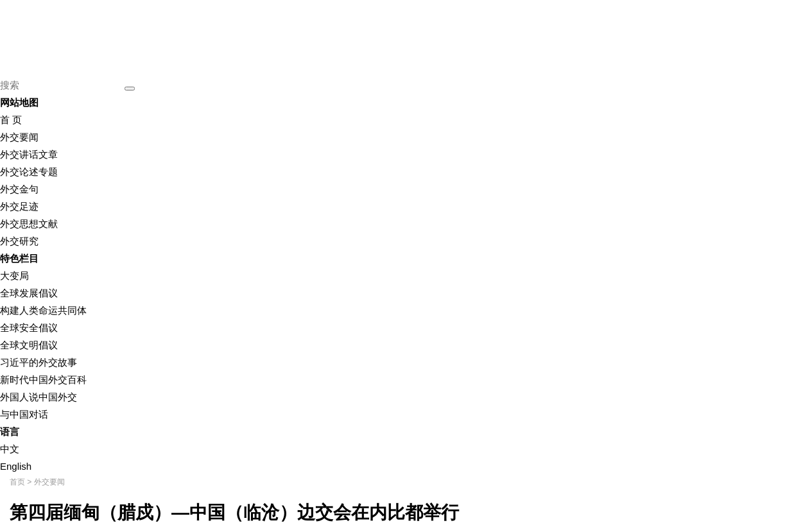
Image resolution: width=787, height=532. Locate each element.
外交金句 (19, 189)
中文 (10, 449)
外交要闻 (19, 137)
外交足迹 (19, 206)
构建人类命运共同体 (43, 310)
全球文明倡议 (29, 345)
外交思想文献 (29, 224)
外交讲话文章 (29, 154)
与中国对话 (24, 414)
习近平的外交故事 (39, 362)
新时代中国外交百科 (43, 380)
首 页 (11, 120)
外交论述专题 (29, 172)
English (16, 466)
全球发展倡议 (29, 293)
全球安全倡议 (29, 328)
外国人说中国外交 (39, 397)
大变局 (14, 276)
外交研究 (19, 241)
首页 (17, 482)
